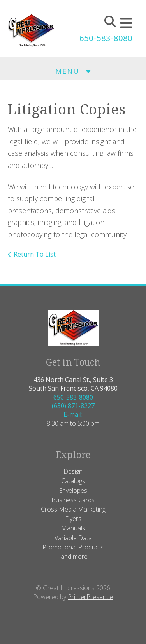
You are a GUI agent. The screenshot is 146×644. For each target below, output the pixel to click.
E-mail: (73, 414)
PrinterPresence (90, 597)
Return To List (35, 254)
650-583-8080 (106, 38)
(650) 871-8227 (73, 406)
